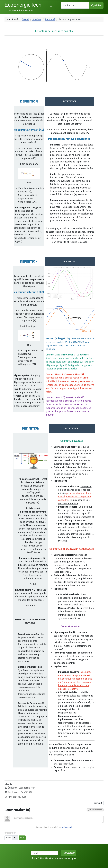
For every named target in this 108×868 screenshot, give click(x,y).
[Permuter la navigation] (51, 7)
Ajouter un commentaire (95, 810)
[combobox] (75, 5)
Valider (96, 5)
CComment (67, 827)
